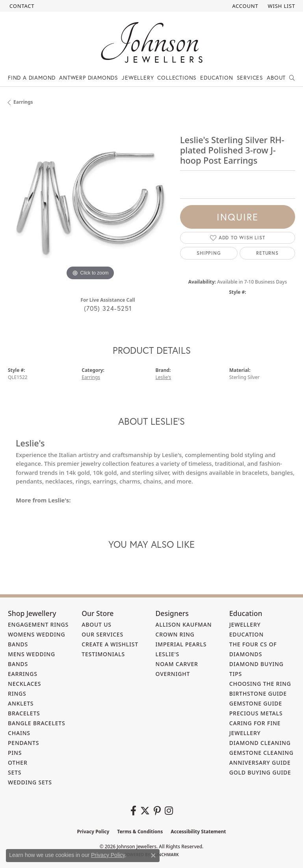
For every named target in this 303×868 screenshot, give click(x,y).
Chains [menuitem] (19, 733)
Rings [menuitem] (17, 693)
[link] (21, 6)
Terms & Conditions (140, 832)
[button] (244, 6)
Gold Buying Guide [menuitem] (260, 772)
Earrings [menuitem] (23, 674)
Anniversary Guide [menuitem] (260, 763)
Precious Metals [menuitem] (256, 713)
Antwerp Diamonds (89, 77)
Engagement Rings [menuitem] (38, 624)
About (276, 77)
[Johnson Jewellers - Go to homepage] (152, 42)
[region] (90, 200)
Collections (177, 77)
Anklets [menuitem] (21, 703)
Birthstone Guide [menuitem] (258, 693)
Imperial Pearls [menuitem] (181, 644)
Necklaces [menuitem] (24, 684)
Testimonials (103, 654)
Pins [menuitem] (15, 753)
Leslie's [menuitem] (168, 654)
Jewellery (138, 77)
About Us (97, 624)
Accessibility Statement (198, 832)
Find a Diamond (32, 77)
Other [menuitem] (18, 763)
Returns (267, 253)
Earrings (23, 102)
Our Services (102, 634)
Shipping (209, 253)
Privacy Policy (93, 832)
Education (217, 77)
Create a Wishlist (110, 644)
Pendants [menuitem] (23, 743)
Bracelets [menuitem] (24, 713)
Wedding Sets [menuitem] (30, 782)
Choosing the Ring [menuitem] (260, 684)
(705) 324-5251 (108, 308)
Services (250, 77)
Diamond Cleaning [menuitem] (260, 743)
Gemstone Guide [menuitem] (256, 703)
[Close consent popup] (153, 855)
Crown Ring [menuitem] (175, 634)
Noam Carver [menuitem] (177, 664)
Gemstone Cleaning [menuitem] (261, 753)
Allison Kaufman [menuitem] (184, 624)
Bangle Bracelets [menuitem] (37, 723)
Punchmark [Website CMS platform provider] (166, 855)
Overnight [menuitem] (173, 674)
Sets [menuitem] (15, 772)
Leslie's (164, 377)
